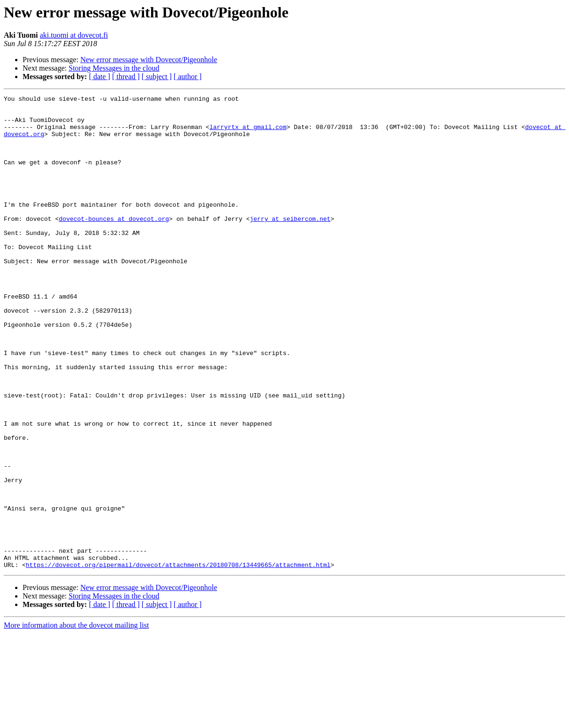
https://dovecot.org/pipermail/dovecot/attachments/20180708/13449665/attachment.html (178, 659)
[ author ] (188, 77)
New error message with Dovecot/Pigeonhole (149, 60)
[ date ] (100, 77)
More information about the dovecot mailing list (76, 720)
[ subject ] (157, 77)
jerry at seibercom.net (290, 244)
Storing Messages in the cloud (114, 68)
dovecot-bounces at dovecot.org (114, 244)
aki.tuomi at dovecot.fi (74, 35)
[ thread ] (126, 77)
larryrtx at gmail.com (248, 134)
